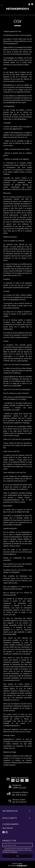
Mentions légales (17, 864)
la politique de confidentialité (10, 852)
